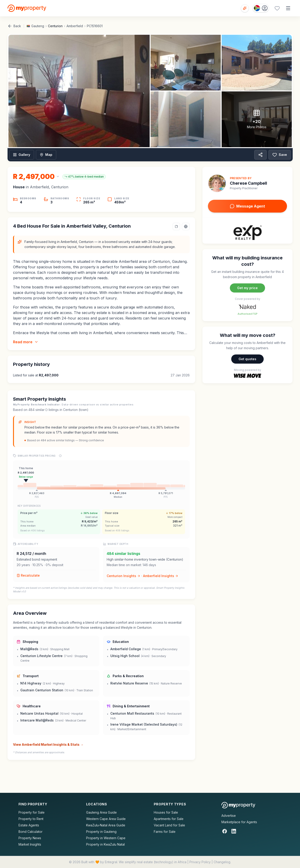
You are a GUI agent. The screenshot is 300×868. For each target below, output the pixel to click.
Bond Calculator (31, 832)
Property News (30, 838)
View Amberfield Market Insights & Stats (48, 745)
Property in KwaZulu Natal (105, 844)
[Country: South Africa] (261, 8)
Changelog (222, 862)
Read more (26, 342)
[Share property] (260, 155)
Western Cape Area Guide (106, 819)
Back (14, 26)
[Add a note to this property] (176, 226)
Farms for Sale (165, 832)
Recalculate (28, 575)
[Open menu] (288, 8)
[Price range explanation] (60, 456)
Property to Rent (31, 819)
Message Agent (247, 206)
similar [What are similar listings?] (42, 410)
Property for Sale (32, 812)
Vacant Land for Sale (169, 825)
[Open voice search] (245, 8)
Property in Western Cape (106, 838)
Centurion (55, 26)
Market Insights (30, 844)
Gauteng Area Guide (101, 812)
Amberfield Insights (161, 576)
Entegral (111, 862)
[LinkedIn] (234, 831)
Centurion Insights (123, 576)
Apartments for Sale (169, 819)
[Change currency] (36, 176)
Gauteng (38, 26)
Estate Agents (29, 825)
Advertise (229, 816)
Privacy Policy (200, 862)
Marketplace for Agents (239, 822)
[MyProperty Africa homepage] (238, 805)
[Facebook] (225, 831)
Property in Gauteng (101, 832)
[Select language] (186, 226)
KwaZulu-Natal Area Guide (106, 825)
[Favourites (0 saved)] (277, 8)
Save (280, 155)
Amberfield (75, 26)
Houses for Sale (166, 812)
